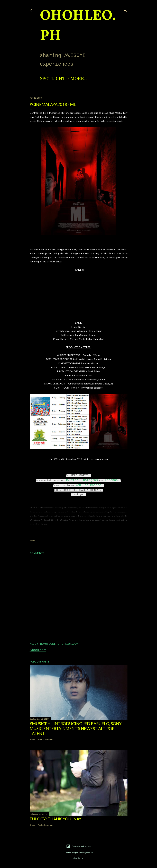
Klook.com (38, 650)
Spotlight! (53, 79)
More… (80, 79)
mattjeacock (87, 853)
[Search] (125, 9)
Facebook (112, 480)
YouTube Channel (89, 485)
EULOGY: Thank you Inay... (57, 819)
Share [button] (32, 541)
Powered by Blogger (78, 846)
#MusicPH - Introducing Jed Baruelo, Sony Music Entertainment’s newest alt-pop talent (76, 728)
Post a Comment (45, 739)
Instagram (90, 480)
